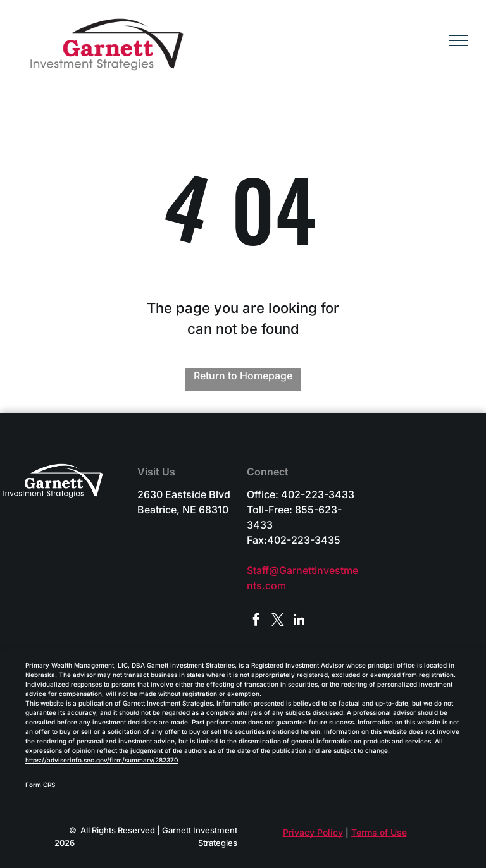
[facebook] (256, 621)
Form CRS (40, 785)
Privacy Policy (313, 832)
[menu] (458, 40)
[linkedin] (299, 621)
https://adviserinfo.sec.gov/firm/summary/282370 (102, 760)
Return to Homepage (243, 376)
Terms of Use (379, 832)
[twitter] (278, 621)
